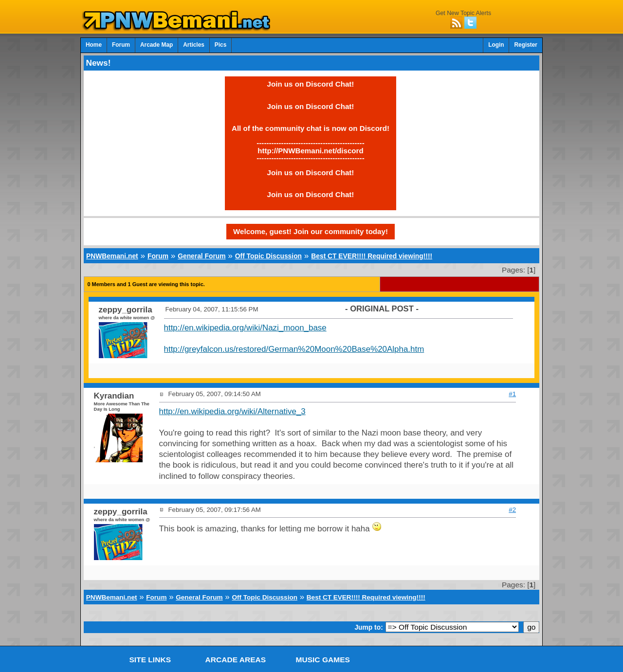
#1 (512, 394)
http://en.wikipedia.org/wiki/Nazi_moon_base (245, 328)
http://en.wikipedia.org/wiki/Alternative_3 (232, 411)
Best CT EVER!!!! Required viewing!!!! (372, 256)
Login (496, 45)
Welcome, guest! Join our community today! (311, 231)
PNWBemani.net (112, 256)
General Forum (202, 256)
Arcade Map (156, 45)
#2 (512, 510)
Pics (220, 45)
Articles (194, 45)
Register (526, 45)
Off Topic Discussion (268, 256)
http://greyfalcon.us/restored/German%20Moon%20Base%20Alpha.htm (294, 349)
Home (94, 45)
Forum (121, 45)
